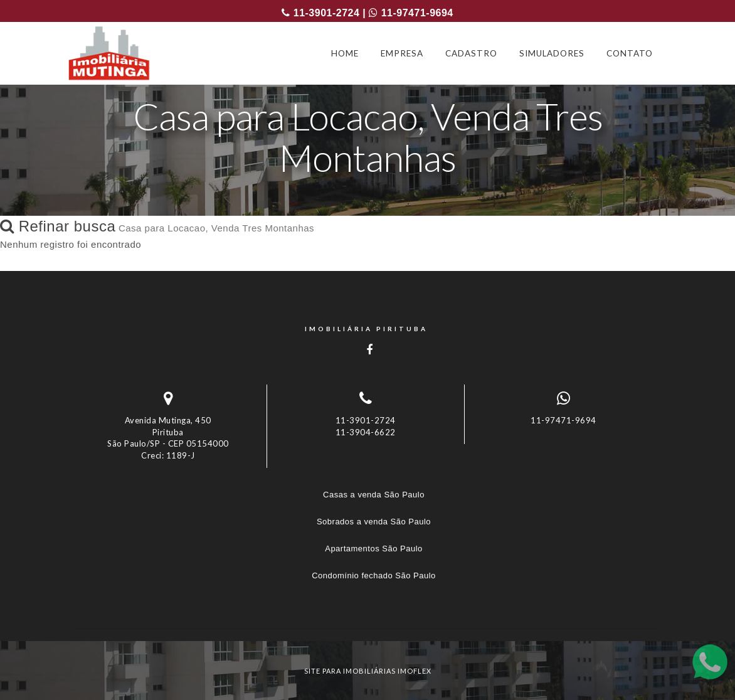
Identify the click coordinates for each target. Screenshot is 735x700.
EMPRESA (402, 53)
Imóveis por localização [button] (124, 618)
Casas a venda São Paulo (374, 495)
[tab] (367, 618)
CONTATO (630, 53)
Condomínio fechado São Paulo (374, 575)
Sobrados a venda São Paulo (374, 522)
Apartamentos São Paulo (374, 549)
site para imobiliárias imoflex (368, 671)
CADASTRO (471, 53)
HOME (345, 53)
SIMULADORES (552, 53)
